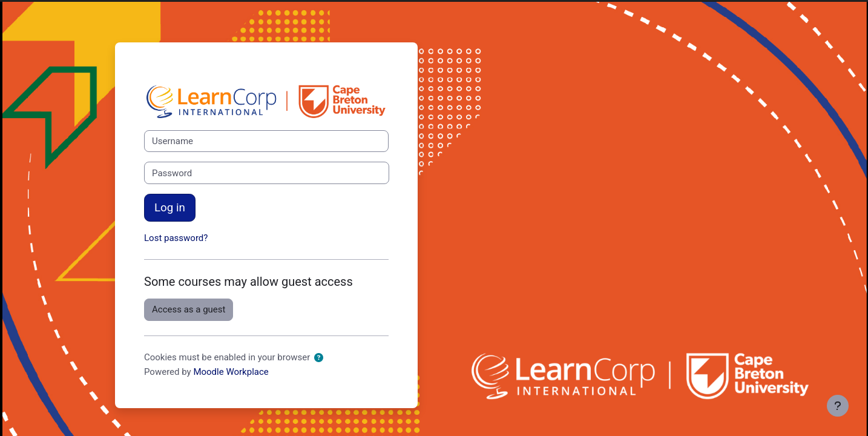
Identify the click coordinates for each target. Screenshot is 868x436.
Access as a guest (189, 309)
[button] (319, 358)
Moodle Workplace (231, 372)
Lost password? (176, 238)
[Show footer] (838, 406)
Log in (170, 208)
